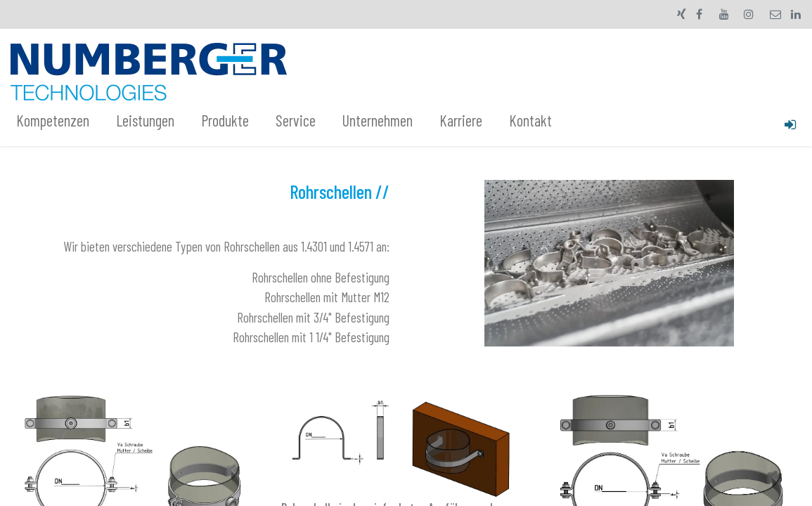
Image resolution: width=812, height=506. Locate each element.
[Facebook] (700, 14)
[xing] (682, 14)
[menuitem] (60, 121)
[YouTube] (724, 14)
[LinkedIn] (796, 14)
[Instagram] (749, 14)
